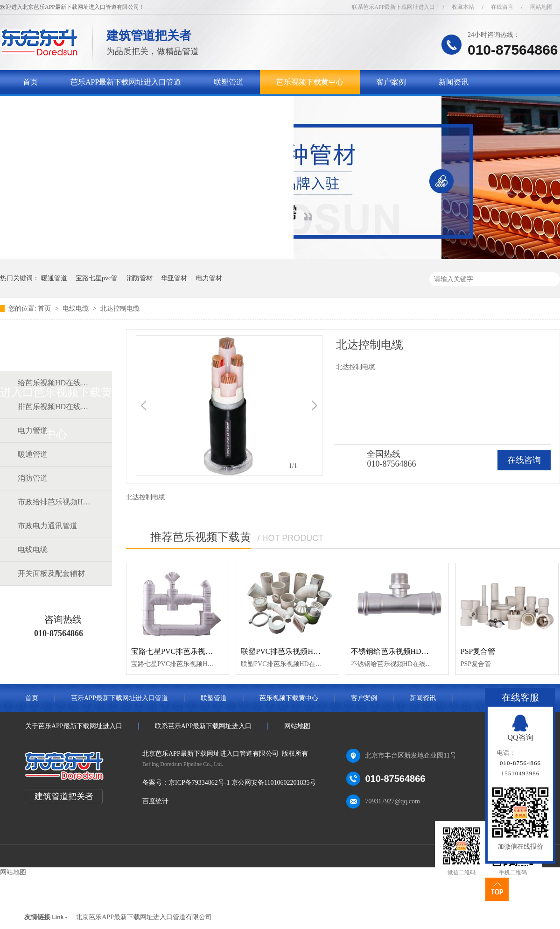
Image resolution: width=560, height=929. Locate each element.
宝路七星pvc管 (97, 278)
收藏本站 (463, 7)
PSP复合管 (478, 651)
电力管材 (209, 278)
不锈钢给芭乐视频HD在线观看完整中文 (416, 651)
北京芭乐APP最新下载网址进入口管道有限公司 (144, 917)
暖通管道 (54, 278)
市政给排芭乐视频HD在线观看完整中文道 (56, 502)
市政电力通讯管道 (48, 526)
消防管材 (140, 278)
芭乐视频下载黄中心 (310, 82)
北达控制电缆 (120, 308)
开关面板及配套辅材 (51, 573)
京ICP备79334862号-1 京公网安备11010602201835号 (242, 783)
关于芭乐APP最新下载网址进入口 (78, 106)
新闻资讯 (454, 82)
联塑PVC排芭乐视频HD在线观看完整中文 (309, 651)
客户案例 (391, 82)
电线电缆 (77, 308)
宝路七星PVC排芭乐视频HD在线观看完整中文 (207, 651)
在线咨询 (524, 460)
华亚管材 (174, 278)
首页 (30, 82)
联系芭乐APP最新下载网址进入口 (393, 7)
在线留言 (502, 7)
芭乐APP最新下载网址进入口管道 (126, 82)
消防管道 (33, 478)
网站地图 (541, 7)
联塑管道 (229, 82)
